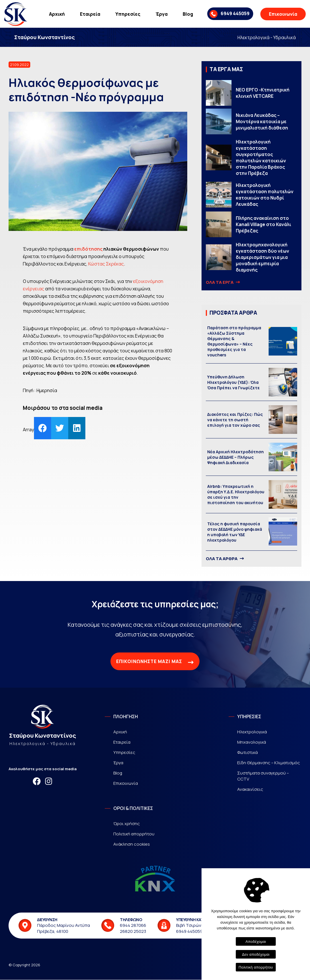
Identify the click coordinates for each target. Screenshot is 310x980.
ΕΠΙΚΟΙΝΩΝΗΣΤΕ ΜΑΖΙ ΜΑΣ (155, 662)
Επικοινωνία (283, 14)
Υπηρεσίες (128, 14)
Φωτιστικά (247, 753)
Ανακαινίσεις (250, 790)
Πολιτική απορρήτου (134, 834)
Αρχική (57, 14)
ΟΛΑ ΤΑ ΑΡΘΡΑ (224, 559)
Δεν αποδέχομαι (256, 954)
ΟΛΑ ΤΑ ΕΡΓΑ (222, 283)
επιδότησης (88, 249)
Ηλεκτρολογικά (252, 732)
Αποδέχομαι (256, 942)
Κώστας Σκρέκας (106, 264)
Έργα (162, 14)
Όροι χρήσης (127, 824)
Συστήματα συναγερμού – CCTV (263, 776)
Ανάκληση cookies (132, 844)
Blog (188, 14)
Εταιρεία (90, 14)
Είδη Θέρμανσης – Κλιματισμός (269, 763)
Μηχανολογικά (252, 742)
